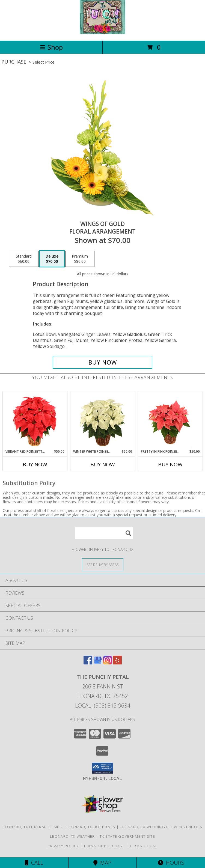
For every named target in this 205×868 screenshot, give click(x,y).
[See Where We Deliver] (103, 564)
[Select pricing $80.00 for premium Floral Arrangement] (80, 259)
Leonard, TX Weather (72, 836)
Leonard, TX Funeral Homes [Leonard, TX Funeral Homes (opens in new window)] (32, 827)
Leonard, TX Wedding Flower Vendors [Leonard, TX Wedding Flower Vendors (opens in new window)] (161, 827)
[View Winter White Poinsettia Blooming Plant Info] (102, 420)
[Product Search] (104, 533)
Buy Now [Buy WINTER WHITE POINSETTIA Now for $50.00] (103, 464)
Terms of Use (144, 846)
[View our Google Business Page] (98, 663)
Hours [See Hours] (171, 863)
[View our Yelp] (117, 663)
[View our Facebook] (88, 663)
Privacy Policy (63, 846)
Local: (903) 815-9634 (103, 706)
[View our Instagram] (108, 663)
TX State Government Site (127, 836)
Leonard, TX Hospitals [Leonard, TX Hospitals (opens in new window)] (91, 827)
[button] (102, 768)
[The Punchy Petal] (102, 33)
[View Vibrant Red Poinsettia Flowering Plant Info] (35, 420)
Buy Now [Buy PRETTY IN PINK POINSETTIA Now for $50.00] (170, 464)
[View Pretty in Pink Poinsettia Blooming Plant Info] (170, 420)
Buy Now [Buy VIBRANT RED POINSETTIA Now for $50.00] (35, 464)
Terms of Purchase (104, 846)
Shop (51, 47)
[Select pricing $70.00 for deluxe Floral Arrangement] (52, 259)
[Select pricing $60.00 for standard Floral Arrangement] (24, 259)
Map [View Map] (102, 863)
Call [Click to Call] (34, 863)
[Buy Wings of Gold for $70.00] (103, 362)
